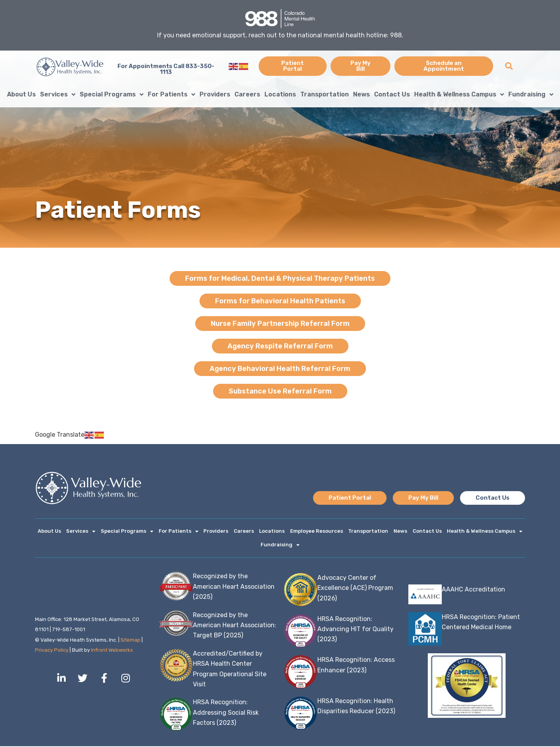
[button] (509, 66)
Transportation (325, 94)
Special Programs (112, 94)
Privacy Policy (52, 651)
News (361, 94)
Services (58, 94)
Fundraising (531, 94)
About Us (21, 94)
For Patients (171, 94)
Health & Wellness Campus (459, 94)
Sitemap (130, 641)
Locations (280, 94)
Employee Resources (317, 531)
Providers (215, 94)
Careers (247, 94)
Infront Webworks (112, 651)
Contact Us (392, 94)
